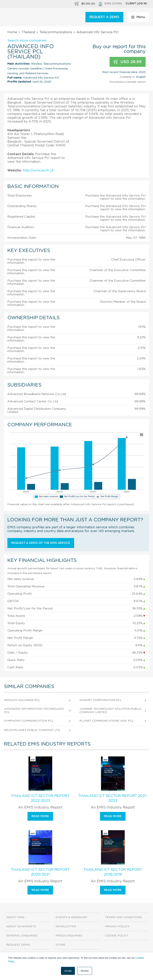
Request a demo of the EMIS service (41, 543)
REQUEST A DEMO (104, 17)
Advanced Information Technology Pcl (34, 711)
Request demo (18, 945)
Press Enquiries (69, 936)
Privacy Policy (117, 926)
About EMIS (15, 917)
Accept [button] (68, 971)
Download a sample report (128, 82)
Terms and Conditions (123, 917)
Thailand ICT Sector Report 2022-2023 (40, 798)
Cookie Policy (117, 936)
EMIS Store (110, 4)
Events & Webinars (71, 917)
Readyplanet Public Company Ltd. (32, 730)
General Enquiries (22, 936)
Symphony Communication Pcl (29, 721)
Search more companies (27, 41)
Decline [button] (85, 971)
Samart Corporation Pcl (101, 700)
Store (61, 945)
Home (12, 32)
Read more (40, 816)
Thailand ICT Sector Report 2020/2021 (40, 872)
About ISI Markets (21, 926)
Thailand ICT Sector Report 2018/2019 (113, 872)
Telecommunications (56, 32)
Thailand (28, 32)
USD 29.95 (128, 62)
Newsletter (66, 926)
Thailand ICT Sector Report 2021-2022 (113, 798)
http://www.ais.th (38, 170)
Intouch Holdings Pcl (22, 700)
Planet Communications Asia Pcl (107, 721)
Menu (138, 17)
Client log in (136, 4)
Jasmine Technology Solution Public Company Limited (110, 711)
